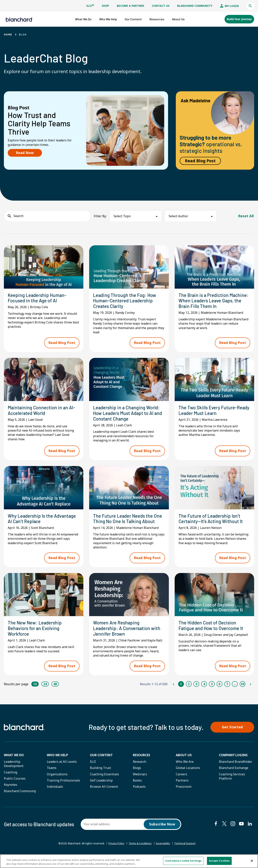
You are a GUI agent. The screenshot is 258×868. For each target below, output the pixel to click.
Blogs (137, 776)
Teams (52, 776)
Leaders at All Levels (62, 770)
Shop (105, 6)
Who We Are (185, 770)
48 (55, 691)
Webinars (140, 782)
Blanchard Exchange (234, 776)
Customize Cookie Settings (183, 861)
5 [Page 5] (212, 691)
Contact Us (161, 6)
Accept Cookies (219, 861)
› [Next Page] (250, 691)
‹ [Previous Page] (173, 691)
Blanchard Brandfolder (236, 770)
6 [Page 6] (219, 691)
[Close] (252, 861)
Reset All (246, 216)
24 (45, 691)
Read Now (25, 152)
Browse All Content (104, 795)
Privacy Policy (114, 851)
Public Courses (15, 787)
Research (140, 770)
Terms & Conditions (140, 851)
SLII (90, 6)
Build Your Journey (239, 19)
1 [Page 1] (181, 691)
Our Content (101, 763)
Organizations (57, 782)
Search (18, 216)
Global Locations (188, 776)
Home (8, 34)
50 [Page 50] (243, 691)
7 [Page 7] (227, 691)
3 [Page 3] (196, 691)
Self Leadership (101, 788)
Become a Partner (130, 6)
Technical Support (187, 852)
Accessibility (164, 851)
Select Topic (122, 216)
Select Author (178, 216)
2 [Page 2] (189, 691)
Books (137, 788)
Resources (141, 763)
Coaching (11, 780)
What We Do (14, 763)
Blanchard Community (195, 6)
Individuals (55, 795)
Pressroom (184, 795)
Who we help (57, 763)
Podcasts (139, 795)
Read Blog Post (200, 160)
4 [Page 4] (204, 691)
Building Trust (100, 776)
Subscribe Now (162, 832)
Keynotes (11, 793)
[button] (250, 6)
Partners (182, 788)
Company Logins (233, 763)
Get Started (234, 735)
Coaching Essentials (104, 782)
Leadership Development (14, 772)
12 (35, 691)
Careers (182, 782)
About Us (184, 763)
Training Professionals (63, 788)
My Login (229, 6)
